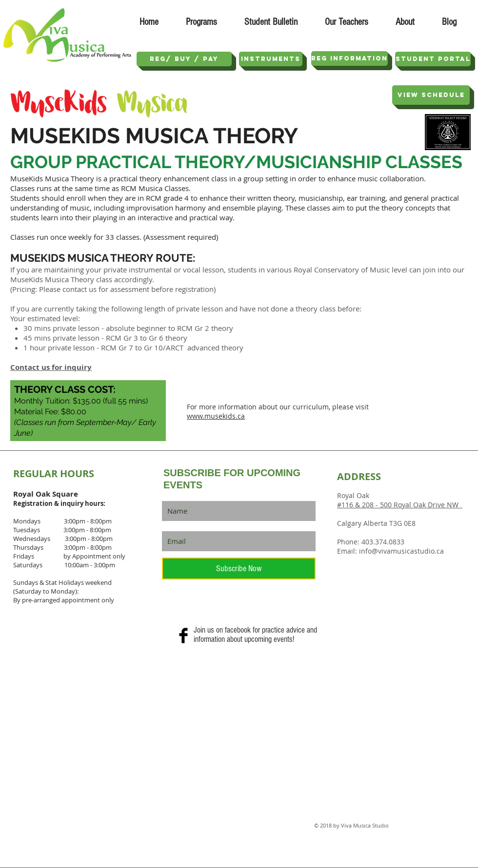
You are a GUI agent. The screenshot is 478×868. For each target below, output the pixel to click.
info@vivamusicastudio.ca (401, 551)
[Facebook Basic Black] (183, 636)
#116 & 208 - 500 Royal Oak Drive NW (400, 505)
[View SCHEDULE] (431, 95)
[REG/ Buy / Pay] (184, 59)
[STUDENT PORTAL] (433, 59)
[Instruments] (271, 59)
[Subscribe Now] (239, 569)
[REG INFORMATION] (349, 58)
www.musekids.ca (216, 416)
